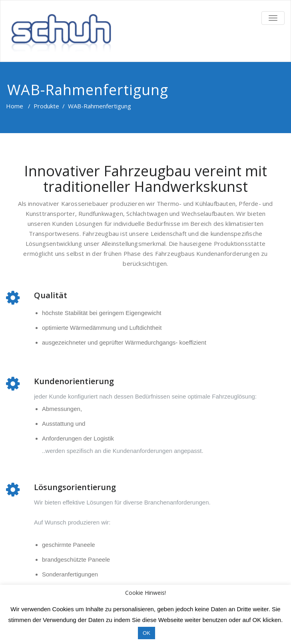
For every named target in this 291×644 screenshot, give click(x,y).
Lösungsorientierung (75, 487)
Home (15, 106)
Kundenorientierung (74, 381)
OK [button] (146, 633)
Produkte (46, 106)
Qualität (51, 295)
